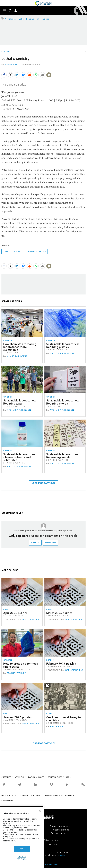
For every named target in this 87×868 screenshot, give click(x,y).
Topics (31, 777)
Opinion (8, 660)
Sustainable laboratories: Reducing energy (63, 402)
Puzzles (46, 19)
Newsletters (11, 19)
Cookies (37, 795)
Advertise (19, 777)
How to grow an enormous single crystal (21, 665)
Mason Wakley (17, 673)
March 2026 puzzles (59, 613)
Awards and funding (60, 826)
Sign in (35, 543)
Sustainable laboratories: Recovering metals (63, 456)
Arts (6, 252)
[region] (22, 837)
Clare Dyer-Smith (18, 356)
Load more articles (43, 483)
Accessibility (68, 795)
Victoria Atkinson (62, 353)
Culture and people (36, 252)
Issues (41, 777)
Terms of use (51, 795)
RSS (67, 777)
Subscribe (6, 777)
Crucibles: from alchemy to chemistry (64, 719)
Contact (14, 795)
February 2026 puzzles (61, 664)
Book (49, 714)
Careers (8, 340)
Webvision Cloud (51, 864)
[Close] (40, 811)
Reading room (33, 19)
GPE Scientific (31, 619)
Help (4, 795)
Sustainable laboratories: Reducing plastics (63, 345)
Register (51, 543)
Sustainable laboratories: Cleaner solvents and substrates (20, 457)
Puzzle (7, 609)
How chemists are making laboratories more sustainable (20, 347)
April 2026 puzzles (15, 613)
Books (17, 252)
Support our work (60, 833)
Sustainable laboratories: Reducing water (20, 402)
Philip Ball (57, 727)
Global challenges (60, 830)
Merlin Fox (11, 64)
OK (22, 849)
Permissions (7, 801)
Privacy (26, 795)
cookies (61, 855)
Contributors (55, 777)
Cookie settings (22, 858)
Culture (6, 52)
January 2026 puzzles (18, 717)
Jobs (21, 19)
